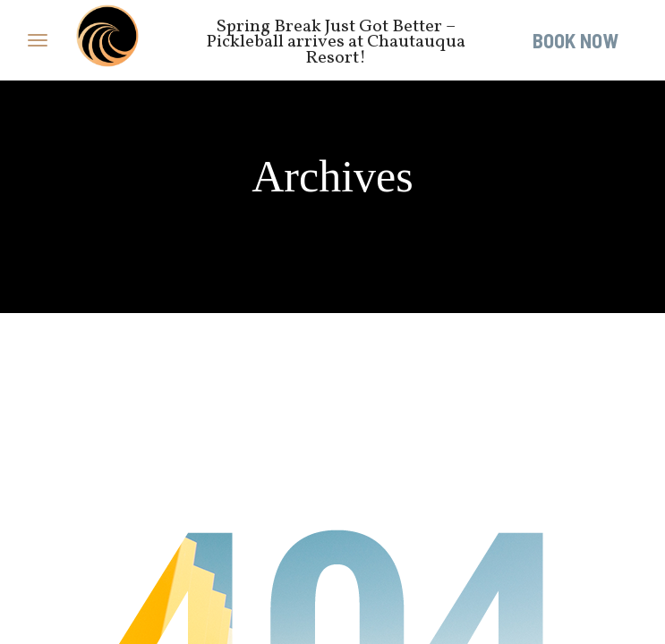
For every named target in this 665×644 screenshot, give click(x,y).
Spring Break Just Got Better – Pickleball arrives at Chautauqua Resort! (336, 42)
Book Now (575, 40)
